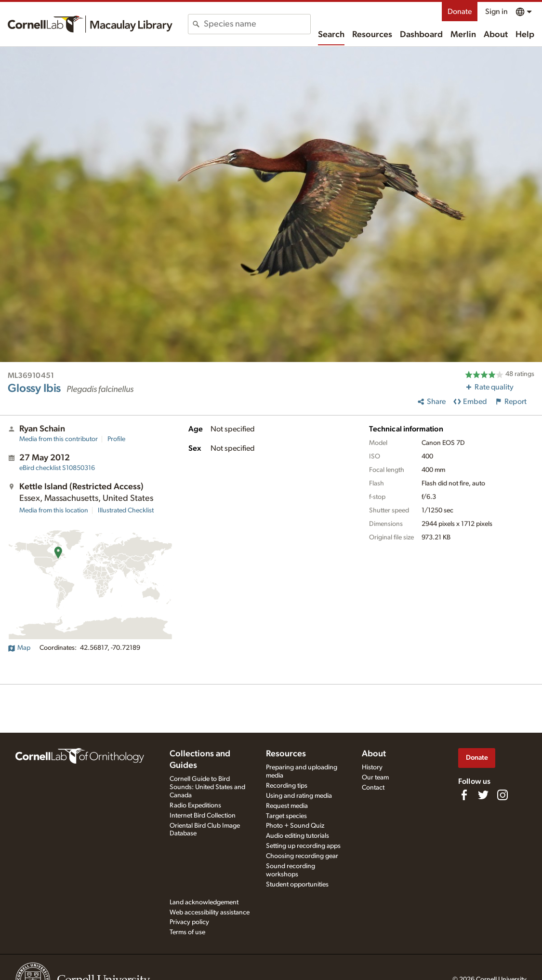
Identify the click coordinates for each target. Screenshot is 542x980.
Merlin (463, 35)
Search (331, 35)
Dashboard (421, 35)
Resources (372, 35)
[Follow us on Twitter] (483, 795)
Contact (373, 788)
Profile (116, 439)
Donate (460, 12)
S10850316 (57, 468)
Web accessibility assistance (210, 913)
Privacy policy (189, 922)
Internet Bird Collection (203, 816)
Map (19, 648)
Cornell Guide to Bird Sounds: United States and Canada (207, 787)
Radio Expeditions (195, 805)
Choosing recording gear (302, 856)
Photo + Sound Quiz (295, 826)
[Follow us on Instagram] (502, 795)
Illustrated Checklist (126, 510)
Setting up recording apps (303, 846)
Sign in (496, 12)
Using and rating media (299, 796)
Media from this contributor (59, 439)
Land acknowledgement (204, 902)
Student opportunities (297, 885)
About (496, 35)
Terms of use (187, 932)
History (372, 767)
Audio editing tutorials (297, 836)
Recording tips (287, 786)
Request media (287, 806)
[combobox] (257, 24)
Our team (375, 778)
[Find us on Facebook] (464, 795)
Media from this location (54, 510)
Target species (286, 816)
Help (525, 35)
